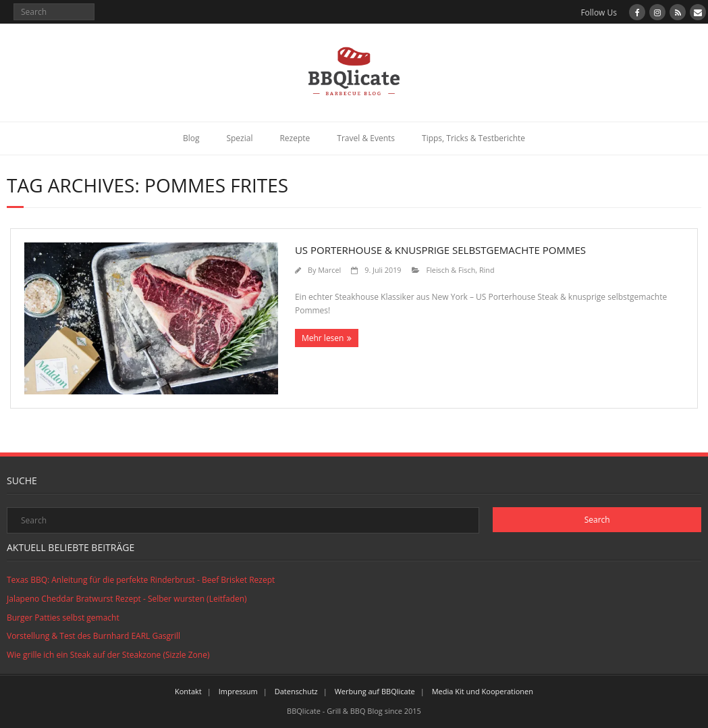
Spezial (239, 138)
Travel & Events (366, 138)
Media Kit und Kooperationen (483, 691)
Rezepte (295, 138)
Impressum (238, 691)
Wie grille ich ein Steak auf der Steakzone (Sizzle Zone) (108, 655)
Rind (487, 270)
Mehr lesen (323, 338)
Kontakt (188, 691)
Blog (191, 138)
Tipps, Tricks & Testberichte (473, 138)
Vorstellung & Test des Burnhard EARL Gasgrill (93, 636)
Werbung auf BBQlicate (375, 691)
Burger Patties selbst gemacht (63, 618)
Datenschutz (296, 691)
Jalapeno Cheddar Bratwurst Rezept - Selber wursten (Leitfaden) (127, 599)
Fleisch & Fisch (451, 270)
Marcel (329, 270)
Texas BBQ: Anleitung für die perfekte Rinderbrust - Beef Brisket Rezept (141, 580)
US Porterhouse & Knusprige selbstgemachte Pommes (440, 250)
